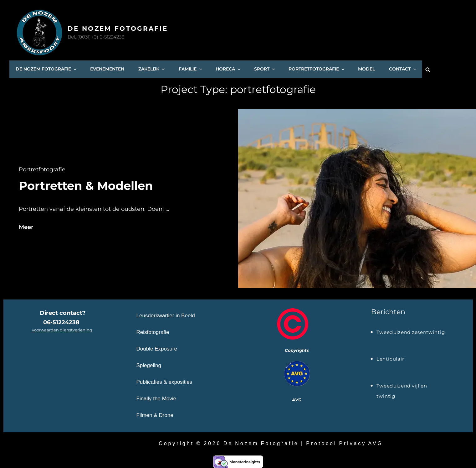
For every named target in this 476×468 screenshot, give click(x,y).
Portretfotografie (317, 69)
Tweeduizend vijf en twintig (402, 387)
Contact (403, 69)
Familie (191, 69)
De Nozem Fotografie (118, 29)
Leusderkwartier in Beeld (166, 315)
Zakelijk (152, 69)
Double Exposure (157, 348)
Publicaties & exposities (164, 382)
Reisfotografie (153, 332)
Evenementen (107, 69)
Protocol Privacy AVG (345, 443)
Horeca (228, 69)
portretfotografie (42, 169)
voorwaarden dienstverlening (62, 330)
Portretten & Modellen (86, 186)
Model (366, 69)
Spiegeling (149, 365)
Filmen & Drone (155, 415)
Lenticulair (390, 359)
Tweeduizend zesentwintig (411, 332)
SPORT (265, 69)
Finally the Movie (156, 398)
